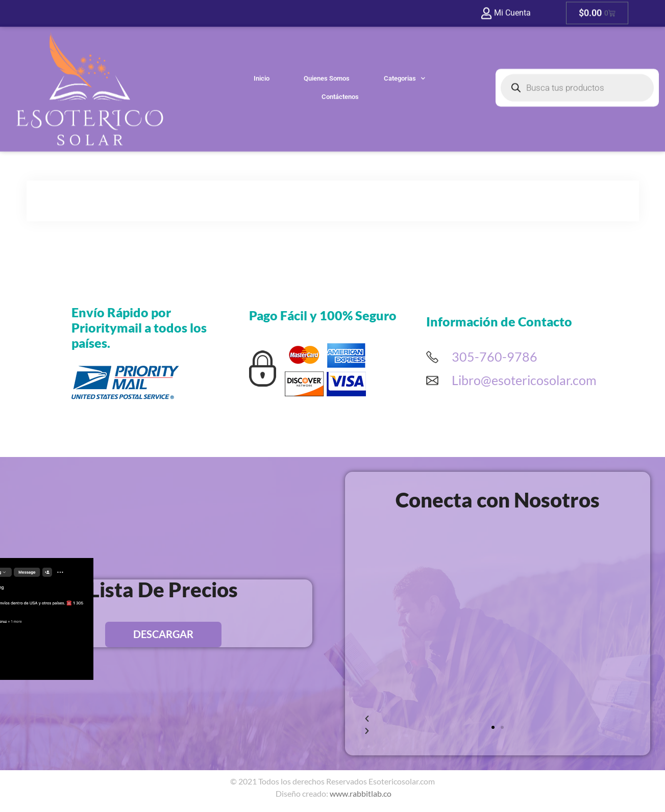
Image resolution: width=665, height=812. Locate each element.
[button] (493, 727)
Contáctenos (340, 69)
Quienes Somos (327, 50)
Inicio (262, 50)
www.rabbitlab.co (361, 793)
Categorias (404, 50)
